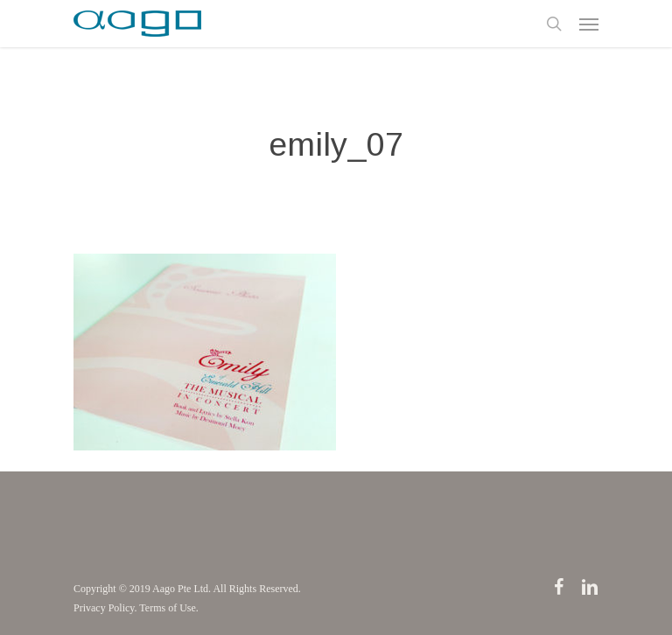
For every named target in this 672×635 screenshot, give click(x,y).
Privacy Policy (104, 608)
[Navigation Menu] (589, 24)
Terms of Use (167, 608)
